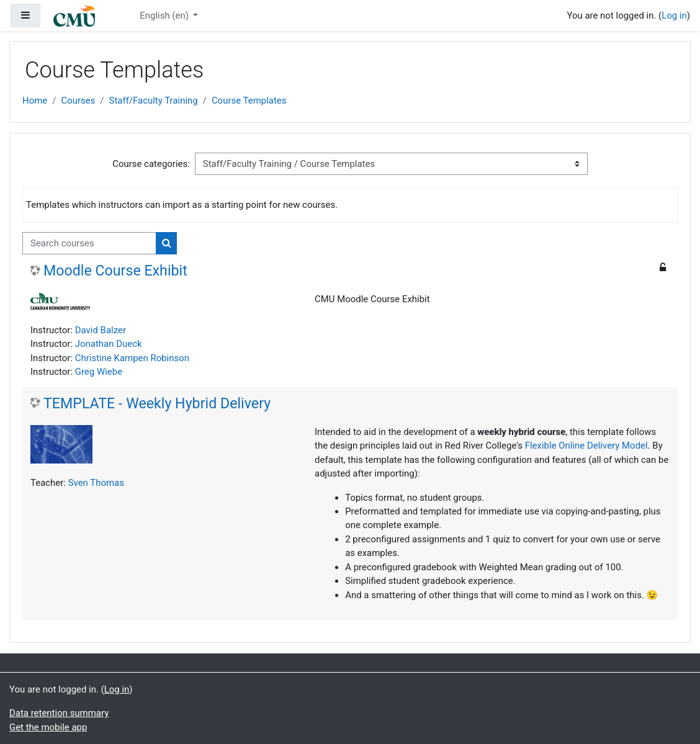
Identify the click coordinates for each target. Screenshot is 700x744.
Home (35, 101)
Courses (78, 101)
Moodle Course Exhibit (115, 271)
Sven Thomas (96, 483)
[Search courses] (89, 243)
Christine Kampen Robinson (132, 358)
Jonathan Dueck (109, 344)
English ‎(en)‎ (165, 16)
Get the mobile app (48, 727)
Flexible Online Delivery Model (586, 446)
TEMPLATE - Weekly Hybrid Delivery (157, 404)
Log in (674, 16)
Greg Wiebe (99, 372)
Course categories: (151, 164)
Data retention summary (59, 713)
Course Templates (249, 101)
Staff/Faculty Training (154, 101)
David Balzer (101, 330)
